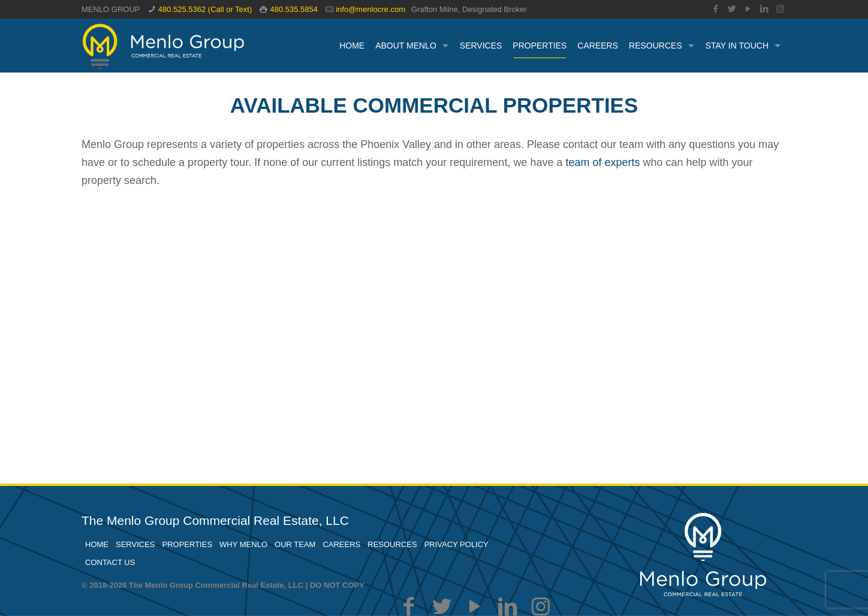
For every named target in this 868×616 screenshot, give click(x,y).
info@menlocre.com (370, 9)
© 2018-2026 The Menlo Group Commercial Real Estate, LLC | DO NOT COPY (223, 585)
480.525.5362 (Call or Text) (205, 9)
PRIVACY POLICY (456, 544)
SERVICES (135, 544)
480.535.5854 (294, 9)
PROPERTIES (188, 544)
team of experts (602, 162)
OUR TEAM (295, 544)
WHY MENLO (243, 544)
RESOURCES (392, 544)
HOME (97, 544)
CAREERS (341, 544)
